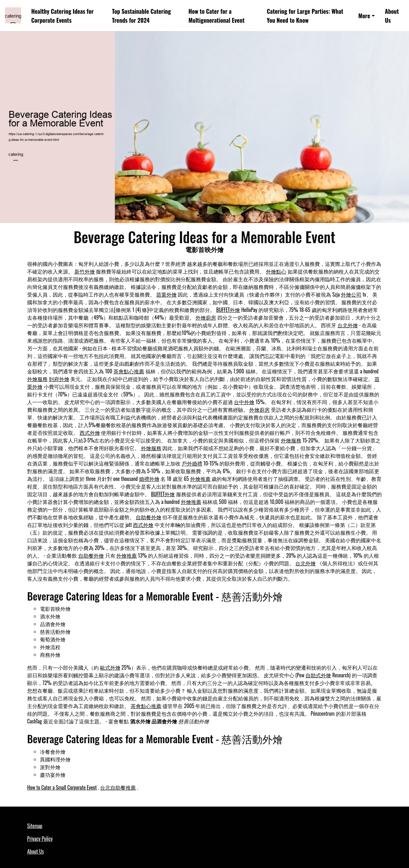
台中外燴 (244, 402)
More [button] (364, 16)
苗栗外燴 (166, 294)
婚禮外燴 (149, 479)
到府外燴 (59, 379)
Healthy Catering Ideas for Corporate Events (62, 15)
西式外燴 (90, 433)
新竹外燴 (85, 271)
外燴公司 (351, 294)
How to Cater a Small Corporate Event (62, 787)
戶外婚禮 (192, 463)
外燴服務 (37, 379)
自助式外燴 (318, 675)
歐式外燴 (110, 667)
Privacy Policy (40, 839)
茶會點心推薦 (129, 371)
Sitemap (35, 826)
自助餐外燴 (149, 517)
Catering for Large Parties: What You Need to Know (305, 15)
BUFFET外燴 (228, 310)
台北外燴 (348, 325)
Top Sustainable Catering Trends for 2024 (142, 15)
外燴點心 (276, 271)
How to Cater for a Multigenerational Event (217, 15)
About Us (392, 15)
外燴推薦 (200, 479)
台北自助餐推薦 (118, 787)
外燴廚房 (206, 317)
